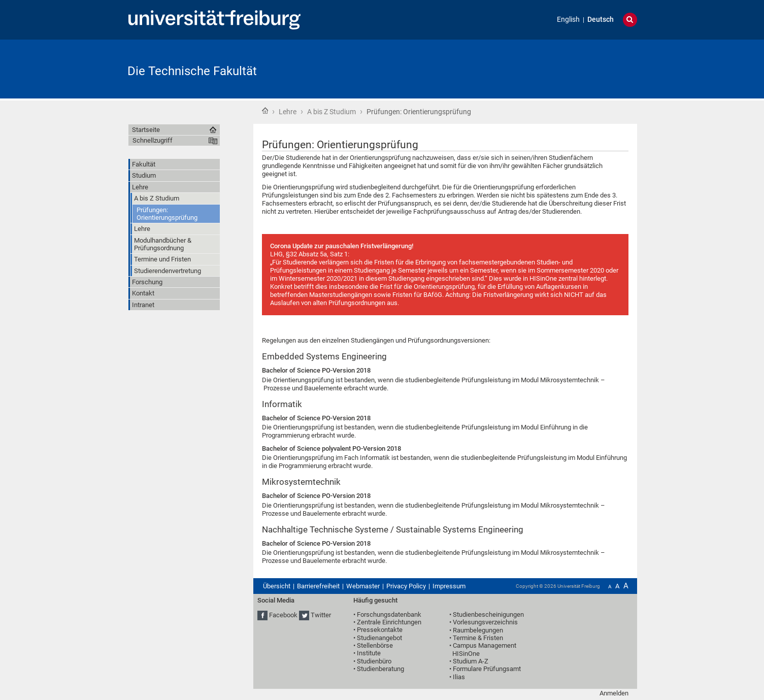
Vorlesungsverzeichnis (485, 622)
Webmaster (363, 586)
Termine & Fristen (478, 638)
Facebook (283, 615)
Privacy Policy (406, 586)
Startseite (265, 111)
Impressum (449, 586)
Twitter (321, 615)
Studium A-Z (471, 661)
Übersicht (277, 586)
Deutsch (601, 20)
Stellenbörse (375, 645)
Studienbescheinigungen (488, 614)
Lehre (288, 112)
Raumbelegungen (478, 630)
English (568, 20)
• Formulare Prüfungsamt (485, 669)
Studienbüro (374, 661)
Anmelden (614, 693)
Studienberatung (380, 669)
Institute (369, 653)
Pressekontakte (380, 630)
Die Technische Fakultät (192, 71)
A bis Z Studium (331, 112)
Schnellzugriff (153, 140)
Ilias (459, 677)
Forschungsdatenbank (389, 614)
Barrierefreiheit (318, 586)
